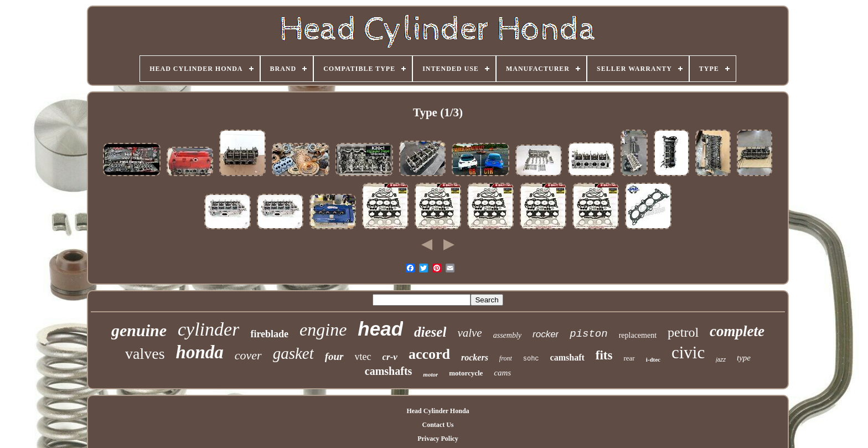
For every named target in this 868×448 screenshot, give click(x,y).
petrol (683, 332)
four (334, 356)
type (744, 358)
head (380, 329)
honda (200, 352)
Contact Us (438, 425)
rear (629, 358)
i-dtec (653, 359)
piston (588, 334)
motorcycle (466, 373)
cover (248, 355)
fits (604, 355)
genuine (139, 330)
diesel (430, 332)
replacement (638, 335)
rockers (475, 357)
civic (688, 352)
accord (429, 354)
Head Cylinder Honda (438, 411)
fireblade (269, 334)
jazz (721, 360)
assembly (507, 335)
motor (430, 374)
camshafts (389, 371)
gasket (293, 353)
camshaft (567, 357)
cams (502, 373)
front (506, 358)
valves (145, 354)
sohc (531, 359)
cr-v (390, 357)
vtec (363, 357)
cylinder (208, 329)
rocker (546, 334)
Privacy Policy (438, 439)
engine (323, 329)
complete (737, 331)
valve (469, 333)
